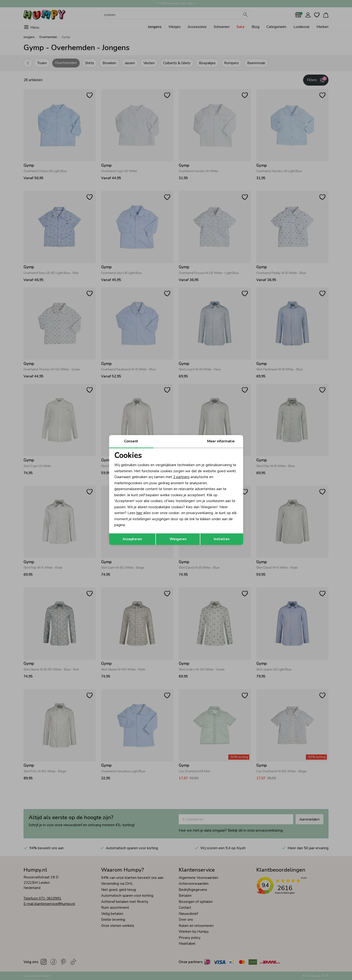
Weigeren (178, 539)
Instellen (222, 539)
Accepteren (132, 539)
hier (139, 513)
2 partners (181, 477)
